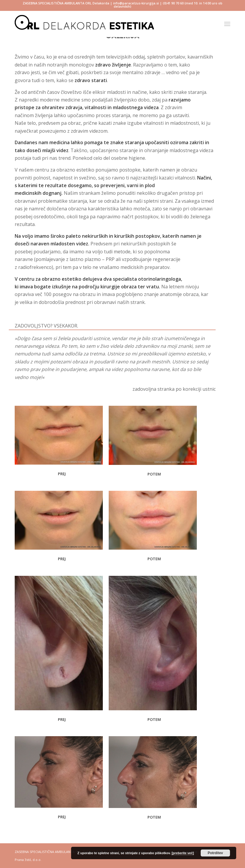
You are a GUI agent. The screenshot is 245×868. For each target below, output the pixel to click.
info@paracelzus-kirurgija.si (136, 3)
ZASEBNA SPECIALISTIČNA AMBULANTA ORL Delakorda (66, 3)
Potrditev (215, 853)
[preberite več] (183, 853)
